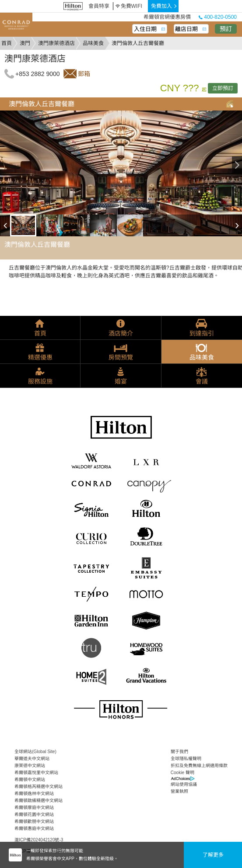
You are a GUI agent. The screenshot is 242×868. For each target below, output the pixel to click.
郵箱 (84, 74)
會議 (202, 381)
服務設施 (40, 381)
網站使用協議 (184, 784)
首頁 (7, 43)
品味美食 (93, 43)
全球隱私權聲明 (186, 759)
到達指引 (202, 333)
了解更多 (213, 855)
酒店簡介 (121, 333)
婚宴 (121, 381)
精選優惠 (40, 357)
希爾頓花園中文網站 (34, 814)
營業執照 (179, 791)
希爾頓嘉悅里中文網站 (36, 773)
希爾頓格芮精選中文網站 (39, 787)
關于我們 (179, 752)
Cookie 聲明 (182, 773)
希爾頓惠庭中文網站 (34, 828)
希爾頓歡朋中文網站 (34, 821)
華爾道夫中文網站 (32, 759)
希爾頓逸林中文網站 (34, 794)
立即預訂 (223, 88)
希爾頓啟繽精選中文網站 (39, 801)
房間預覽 (121, 357)
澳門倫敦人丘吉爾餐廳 (42, 104)
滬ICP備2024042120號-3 (39, 840)
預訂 (226, 29)
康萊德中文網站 (30, 766)
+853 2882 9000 (38, 74)
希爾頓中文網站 (30, 780)
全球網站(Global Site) (35, 752)
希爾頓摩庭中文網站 (34, 807)
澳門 (25, 43)
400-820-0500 (218, 17)
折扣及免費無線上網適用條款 (199, 766)
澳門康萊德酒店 (56, 43)
